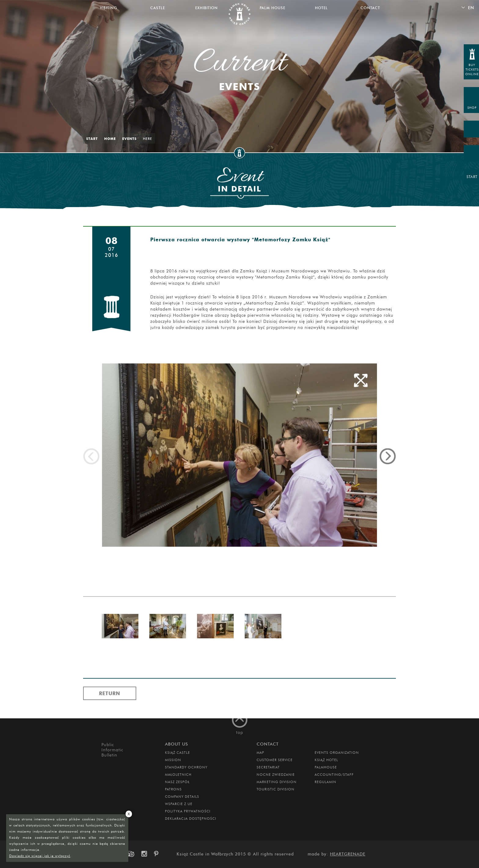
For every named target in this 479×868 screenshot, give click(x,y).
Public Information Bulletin (112, 750)
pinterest (158, 854)
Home (110, 139)
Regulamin (325, 782)
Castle (158, 8)
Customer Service (275, 760)
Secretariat (268, 767)
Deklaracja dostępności (191, 819)
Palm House (272, 8)
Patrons (173, 789)
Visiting (109, 8)
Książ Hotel (326, 760)
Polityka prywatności (188, 811)
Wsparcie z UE (179, 804)
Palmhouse (326, 767)
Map (260, 753)
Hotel (321, 8)
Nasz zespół (177, 782)
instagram (144, 854)
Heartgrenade (348, 854)
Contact (370, 8)
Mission (173, 760)
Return (110, 693)
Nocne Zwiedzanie (276, 775)
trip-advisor (130, 854)
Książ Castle (177, 753)
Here (148, 139)
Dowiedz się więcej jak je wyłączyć (40, 856)
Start (92, 139)
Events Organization (337, 753)
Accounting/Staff (334, 775)
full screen (361, 380)
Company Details (182, 797)
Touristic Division (276, 789)
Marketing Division (277, 782)
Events (129, 139)
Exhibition (207, 8)
